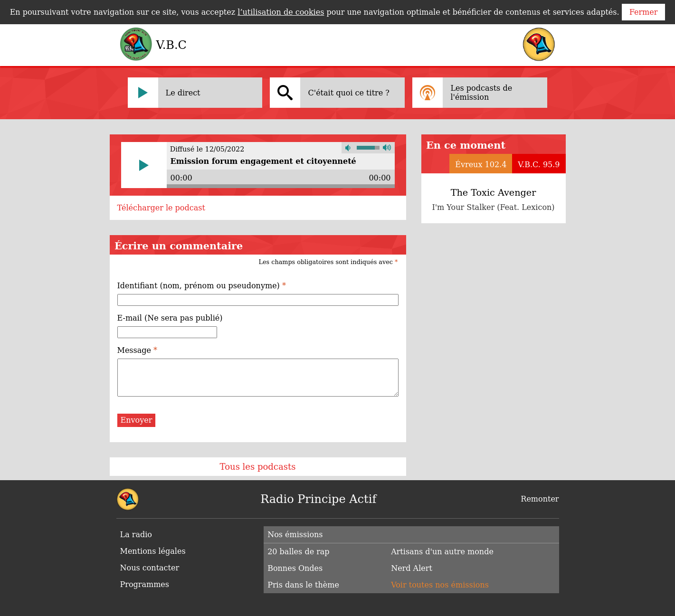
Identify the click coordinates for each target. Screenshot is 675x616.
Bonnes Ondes (295, 568)
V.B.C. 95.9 (539, 165)
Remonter (540, 499)
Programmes (145, 584)
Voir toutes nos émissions (440, 585)
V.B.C (171, 45)
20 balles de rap (298, 552)
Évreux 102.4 (481, 165)
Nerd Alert (412, 568)
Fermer (644, 12)
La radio (136, 535)
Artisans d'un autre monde (442, 552)
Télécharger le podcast (161, 208)
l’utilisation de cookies (281, 12)
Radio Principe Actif (318, 499)
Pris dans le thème (303, 585)
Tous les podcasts (258, 467)
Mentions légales (153, 551)
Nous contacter (150, 568)
